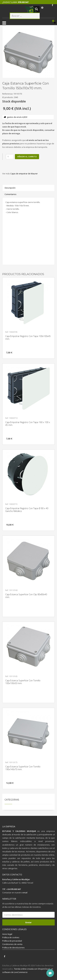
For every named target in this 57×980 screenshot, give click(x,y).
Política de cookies (11, 937)
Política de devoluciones (13, 948)
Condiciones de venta (12, 944)
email (25, 893)
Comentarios (10, 194)
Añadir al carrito (27, 157)
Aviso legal (7, 934)
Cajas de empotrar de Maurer (24, 174)
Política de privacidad (12, 941)
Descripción (10, 188)
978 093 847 (23, 2)
